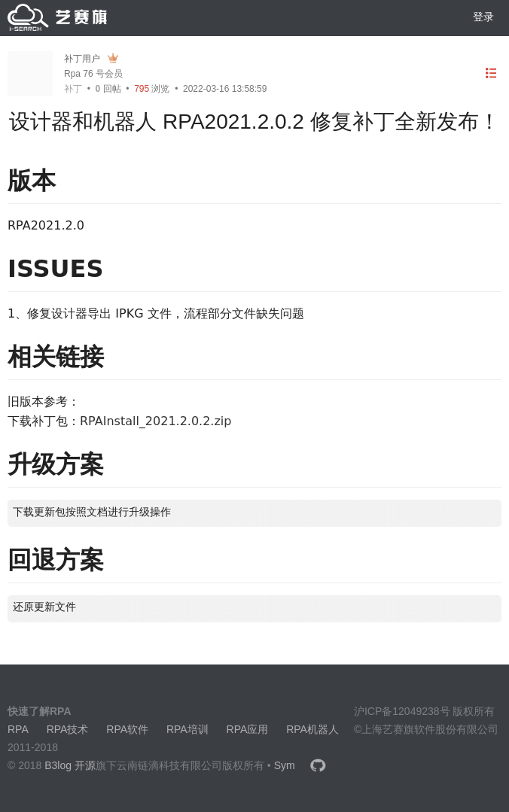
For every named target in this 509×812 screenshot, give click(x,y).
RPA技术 (68, 729)
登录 (483, 17)
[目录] (491, 73)
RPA (18, 729)
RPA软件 (127, 729)
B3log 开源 (70, 765)
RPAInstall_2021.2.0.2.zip (155, 421)
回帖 (108, 89)
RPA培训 (187, 729)
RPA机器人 (312, 729)
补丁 (73, 89)
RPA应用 (248, 729)
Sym (285, 765)
